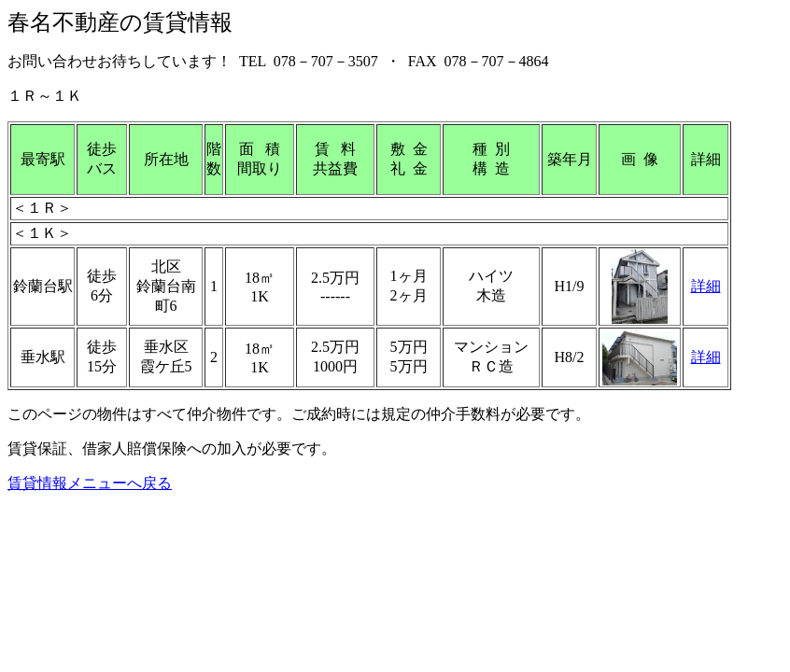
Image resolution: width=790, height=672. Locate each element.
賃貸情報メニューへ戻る (90, 483)
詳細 (706, 286)
